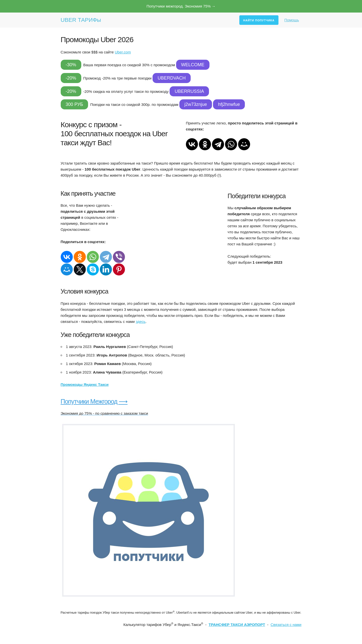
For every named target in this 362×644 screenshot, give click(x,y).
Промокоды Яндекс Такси (85, 384)
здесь (141, 321)
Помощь (292, 20)
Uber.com (123, 52)
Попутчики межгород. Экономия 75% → (181, 6)
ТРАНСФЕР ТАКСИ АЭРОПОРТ (237, 625)
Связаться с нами (286, 625)
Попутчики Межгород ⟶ (94, 401)
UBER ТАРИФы (81, 20)
